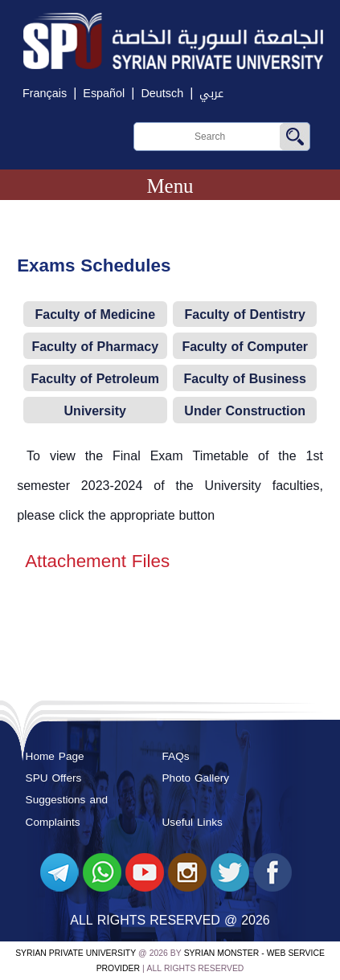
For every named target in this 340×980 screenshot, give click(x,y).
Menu (170, 186)
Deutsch (162, 94)
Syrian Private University (76, 953)
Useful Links (193, 822)
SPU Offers (54, 778)
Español (104, 94)
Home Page (55, 756)
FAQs (176, 756)
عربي (211, 94)
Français (45, 94)
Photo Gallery (196, 778)
